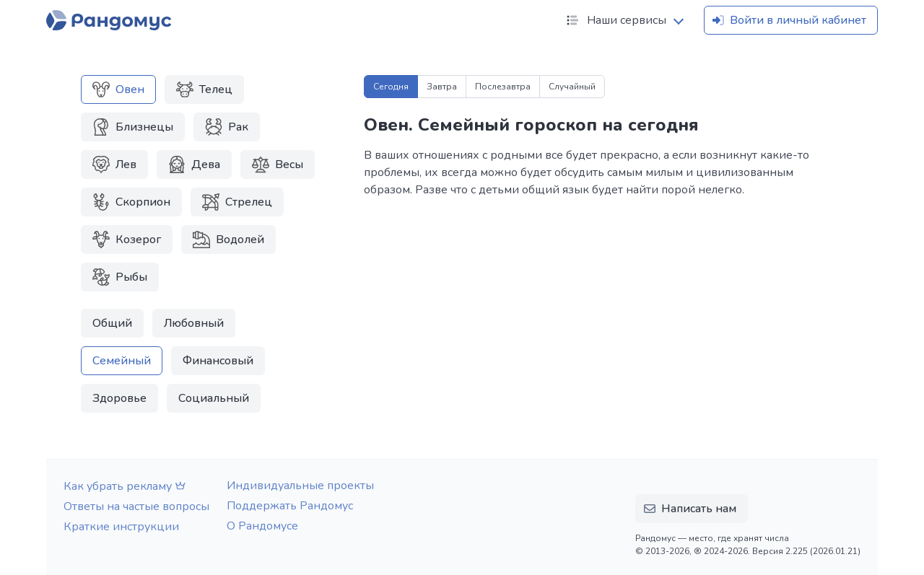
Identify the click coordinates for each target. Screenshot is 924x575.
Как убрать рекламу (126, 486)
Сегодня (391, 87)
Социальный (214, 398)
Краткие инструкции (121, 527)
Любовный (194, 323)
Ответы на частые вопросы (136, 506)
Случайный (572, 87)
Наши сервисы (615, 20)
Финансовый (218, 361)
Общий (112, 323)
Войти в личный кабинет (788, 20)
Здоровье (119, 398)
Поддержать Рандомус (290, 506)
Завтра (442, 87)
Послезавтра (503, 87)
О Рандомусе (262, 526)
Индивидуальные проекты (300, 486)
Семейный (122, 361)
